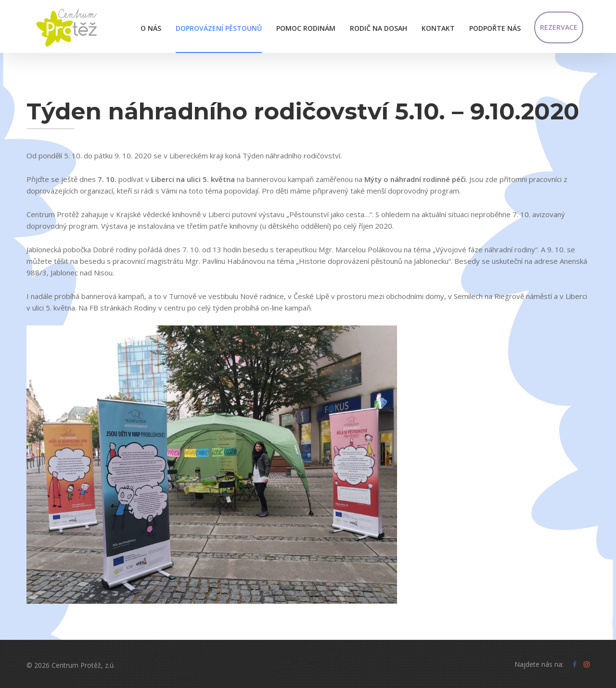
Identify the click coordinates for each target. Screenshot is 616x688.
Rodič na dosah (379, 28)
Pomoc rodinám (306, 28)
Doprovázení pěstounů (219, 28)
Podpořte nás (495, 28)
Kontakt (438, 28)
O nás (151, 28)
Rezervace (559, 27)
